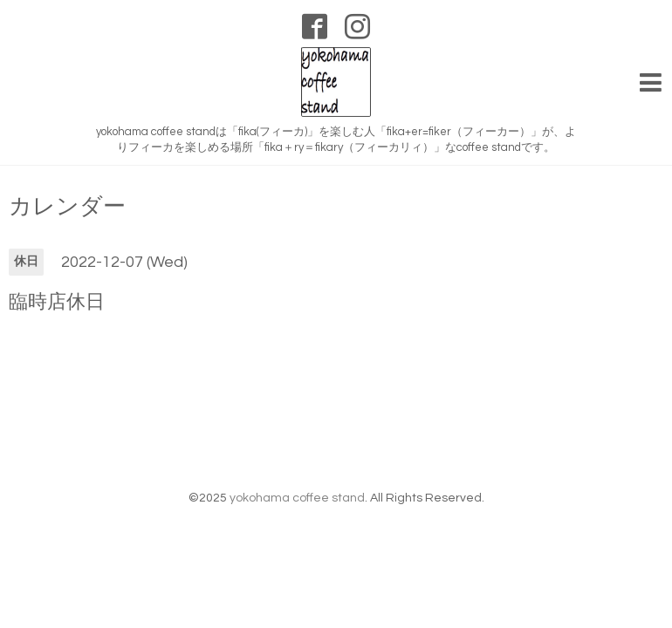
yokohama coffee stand (297, 495)
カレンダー (67, 203)
